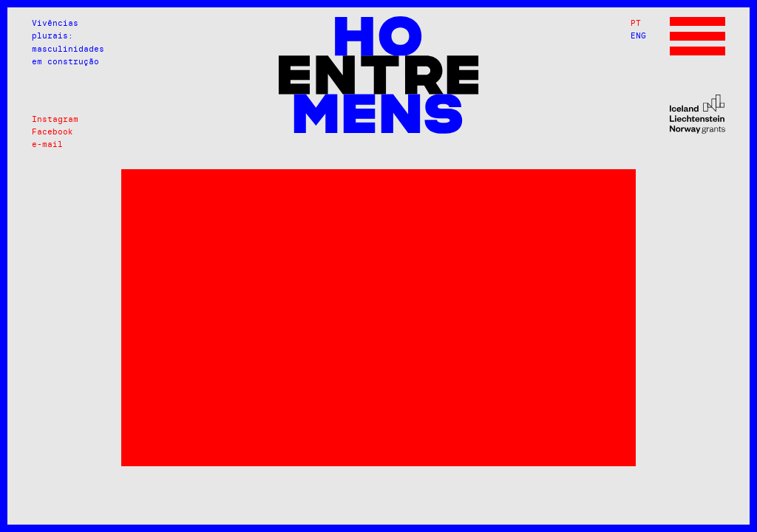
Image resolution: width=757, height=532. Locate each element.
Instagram (55, 119)
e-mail (47, 144)
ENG (638, 35)
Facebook (52, 132)
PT (636, 23)
